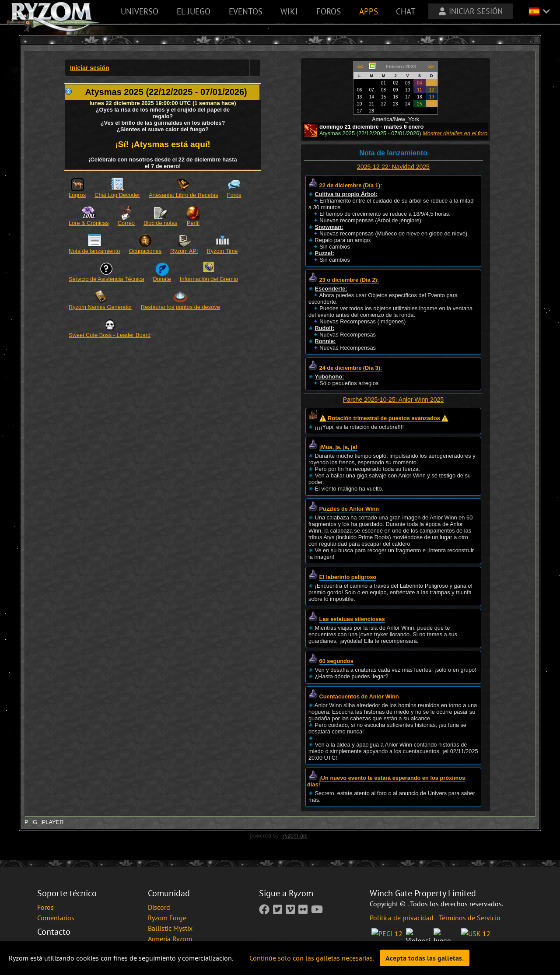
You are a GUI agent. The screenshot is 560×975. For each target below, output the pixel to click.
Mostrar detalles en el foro (455, 133)
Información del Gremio (209, 279)
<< (360, 67)
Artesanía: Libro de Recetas (184, 195)
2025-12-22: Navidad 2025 (393, 167)
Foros (234, 195)
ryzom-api (295, 836)
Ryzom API (184, 251)
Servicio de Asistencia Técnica (107, 279)
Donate (162, 279)
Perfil (193, 223)
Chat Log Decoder (117, 195)
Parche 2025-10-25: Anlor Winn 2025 (393, 400)
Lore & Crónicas (89, 223)
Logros (77, 195)
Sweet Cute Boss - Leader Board (110, 335)
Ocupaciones (145, 251)
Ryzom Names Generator (100, 307)
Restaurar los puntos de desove (180, 307)
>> (431, 67)
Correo (126, 223)
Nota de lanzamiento (94, 251)
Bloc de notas (161, 223)
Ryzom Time (222, 251)
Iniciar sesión (89, 68)
